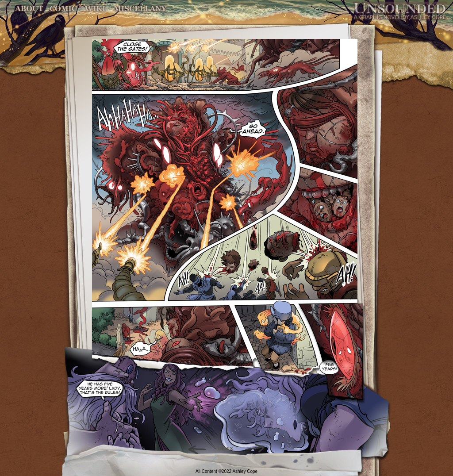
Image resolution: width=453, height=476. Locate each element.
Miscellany (140, 9)
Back (194, 449)
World (95, 9)
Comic (63, 9)
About (30, 9)
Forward (258, 449)
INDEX (226, 449)
